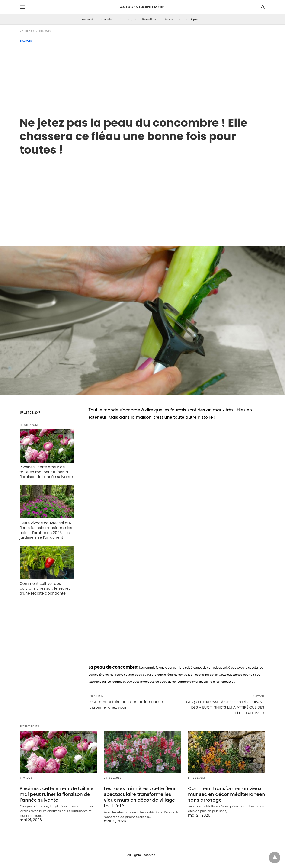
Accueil (88, 19)
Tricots (168, 19)
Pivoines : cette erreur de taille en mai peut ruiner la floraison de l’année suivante (46, 472)
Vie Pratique (188, 19)
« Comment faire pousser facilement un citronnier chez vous (126, 705)
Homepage (27, 31)
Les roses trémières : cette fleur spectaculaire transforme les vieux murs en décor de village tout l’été (140, 797)
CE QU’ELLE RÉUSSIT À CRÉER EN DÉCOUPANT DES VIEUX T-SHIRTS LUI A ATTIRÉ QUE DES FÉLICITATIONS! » (225, 707)
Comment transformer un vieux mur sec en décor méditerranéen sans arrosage (227, 794)
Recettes (149, 19)
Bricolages (128, 19)
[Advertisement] (143, 78)
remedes (107, 19)
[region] (143, 196)
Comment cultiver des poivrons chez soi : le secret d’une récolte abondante (45, 588)
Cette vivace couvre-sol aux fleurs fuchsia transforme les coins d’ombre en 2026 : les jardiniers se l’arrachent (46, 530)
